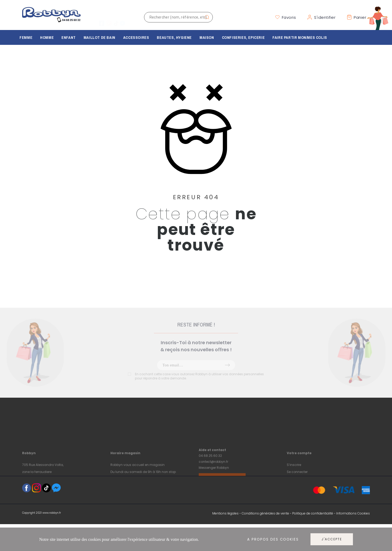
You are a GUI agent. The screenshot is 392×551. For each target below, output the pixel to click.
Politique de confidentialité (313, 513)
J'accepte (332, 539)
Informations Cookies (353, 513)
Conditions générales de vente (265, 513)
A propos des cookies (273, 539)
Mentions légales (225, 513)
